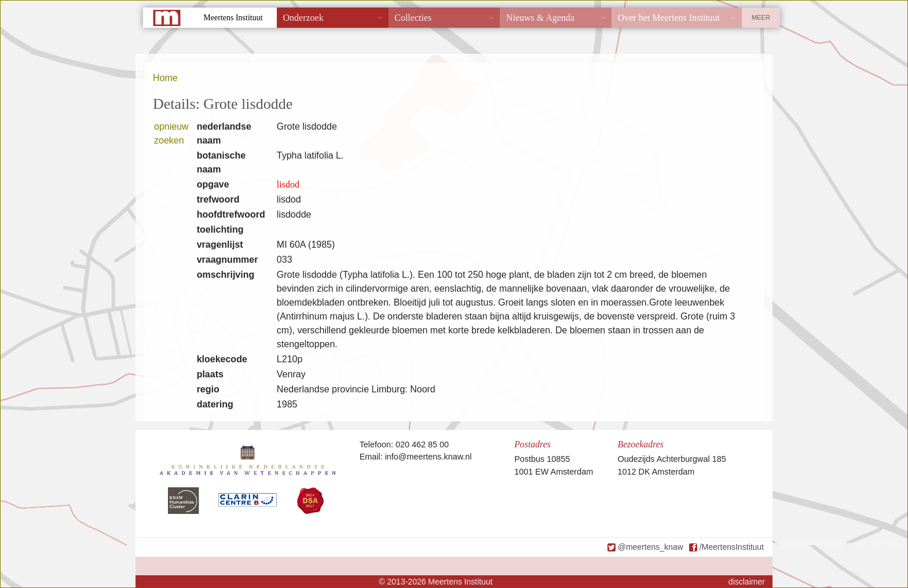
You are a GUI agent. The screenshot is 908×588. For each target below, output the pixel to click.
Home (165, 78)
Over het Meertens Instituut (669, 18)
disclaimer (747, 582)
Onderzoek (303, 18)
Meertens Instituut (233, 18)
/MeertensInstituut (732, 547)
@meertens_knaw (651, 547)
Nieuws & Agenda (540, 18)
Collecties (413, 18)
